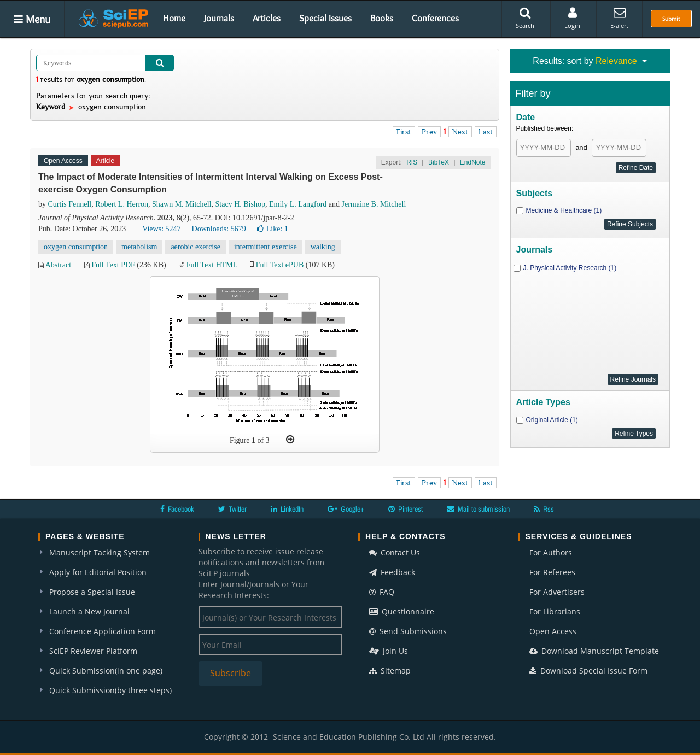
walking (323, 247)
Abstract (58, 265)
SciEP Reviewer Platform (93, 651)
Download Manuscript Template (594, 651)
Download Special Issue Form (588, 671)
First (404, 132)
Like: (273, 229)
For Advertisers (557, 592)
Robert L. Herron (122, 204)
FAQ (382, 592)
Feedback (392, 572)
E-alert (619, 18)
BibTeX (439, 162)
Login (572, 18)
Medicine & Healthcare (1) (564, 210)
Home (174, 18)
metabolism (139, 247)
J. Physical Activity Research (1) (570, 268)
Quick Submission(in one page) (106, 671)
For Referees (552, 572)
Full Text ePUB (280, 265)
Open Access (553, 631)
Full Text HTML (212, 265)
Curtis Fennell (70, 204)
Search (525, 18)
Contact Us (395, 552)
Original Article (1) (552, 420)
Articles (267, 18)
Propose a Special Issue (92, 592)
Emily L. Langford (298, 204)
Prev (429, 132)
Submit (671, 19)
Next (460, 132)
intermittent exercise (266, 247)
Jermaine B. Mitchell (374, 204)
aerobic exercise (196, 247)
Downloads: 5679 (219, 229)
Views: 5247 (161, 229)
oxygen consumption (76, 247)
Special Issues (325, 18)
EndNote (473, 162)
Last (486, 132)
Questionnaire (402, 611)
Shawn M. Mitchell (182, 204)
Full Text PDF (113, 265)
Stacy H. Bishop (240, 204)
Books (382, 18)
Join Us (389, 651)
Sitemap (390, 671)
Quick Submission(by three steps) (110, 690)
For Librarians (555, 611)
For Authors (551, 552)
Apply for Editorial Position (98, 572)
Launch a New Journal (89, 611)
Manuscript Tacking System (100, 552)
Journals (219, 18)
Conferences (435, 18)
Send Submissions (408, 631)
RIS (412, 162)
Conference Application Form (103, 631)
